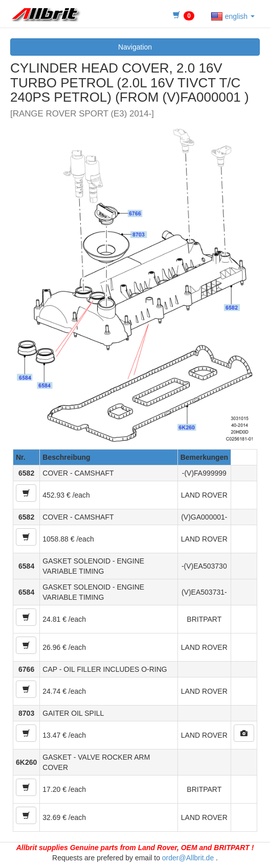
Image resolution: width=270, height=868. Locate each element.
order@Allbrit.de (188, 858)
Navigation (135, 47)
